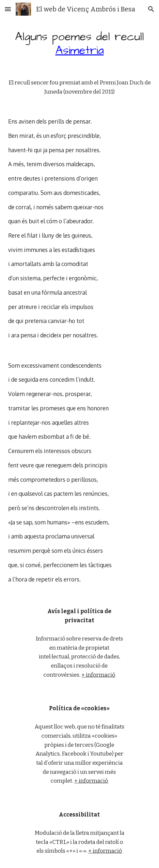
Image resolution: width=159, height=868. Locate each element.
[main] (79, 44)
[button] (8, 9)
